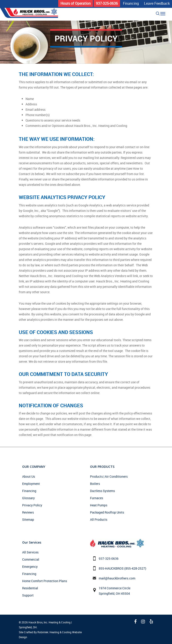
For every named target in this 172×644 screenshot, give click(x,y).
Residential (30, 588)
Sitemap (28, 519)
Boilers (95, 484)
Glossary (28, 498)
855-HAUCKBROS (111, 568)
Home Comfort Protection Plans (45, 581)
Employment (31, 484)
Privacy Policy (32, 505)
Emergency (30, 567)
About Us (29, 476)
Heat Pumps (99, 505)
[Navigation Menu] (163, 13)
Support (28, 595)
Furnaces (97, 498)
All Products (99, 519)
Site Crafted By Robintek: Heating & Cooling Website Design (50, 635)
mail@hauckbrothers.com (117, 578)
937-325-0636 (109, 558)
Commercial (31, 559)
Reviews (28, 512)
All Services (30, 552)
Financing (29, 491)
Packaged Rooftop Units (107, 512)
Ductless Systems (102, 491)
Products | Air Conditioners (109, 476)
